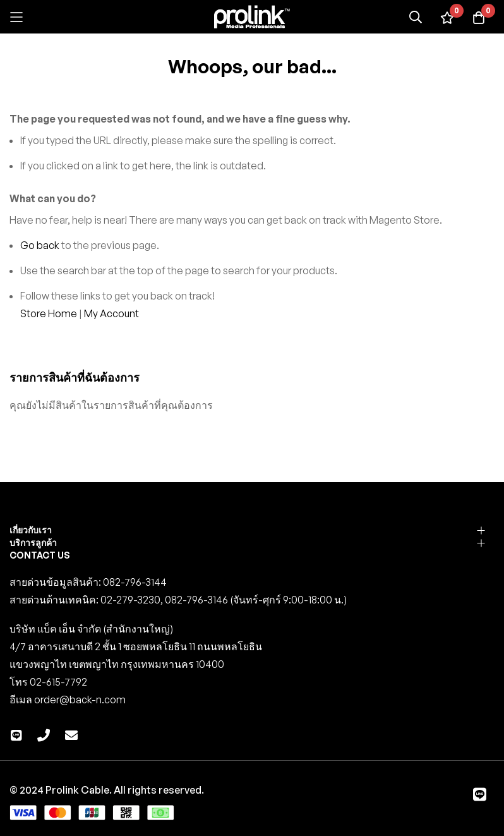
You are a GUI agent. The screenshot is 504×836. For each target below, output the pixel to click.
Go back (40, 245)
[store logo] (252, 17)
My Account (111, 313)
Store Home (49, 313)
